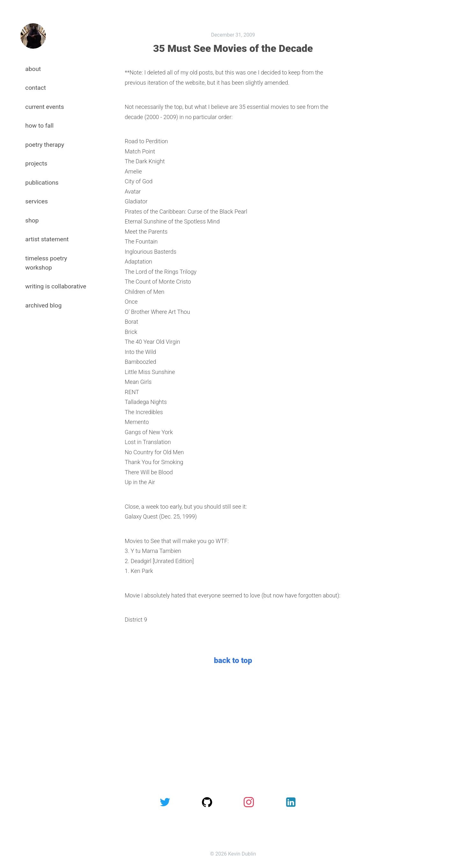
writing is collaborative (56, 286)
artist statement (47, 239)
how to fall (39, 126)
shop (32, 220)
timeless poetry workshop (46, 263)
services (36, 201)
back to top (233, 660)
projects (36, 163)
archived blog (43, 305)
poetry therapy (45, 145)
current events (44, 107)
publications (42, 183)
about (33, 69)
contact (36, 88)
